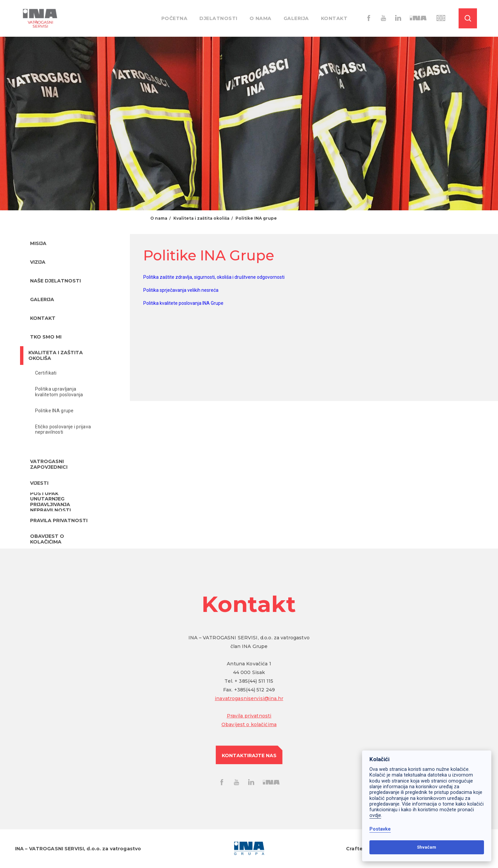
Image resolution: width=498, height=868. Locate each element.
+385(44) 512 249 (255, 690)
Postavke (380, 829)
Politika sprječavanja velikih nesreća (181, 290)
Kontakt (334, 18)
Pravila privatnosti (249, 716)
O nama (261, 18)
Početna (175, 18)
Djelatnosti (218, 18)
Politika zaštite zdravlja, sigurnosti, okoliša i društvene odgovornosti (214, 277)
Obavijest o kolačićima (249, 724)
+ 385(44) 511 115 (254, 681)
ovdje (375, 815)
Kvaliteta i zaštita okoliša (201, 218)
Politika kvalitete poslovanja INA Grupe (183, 303)
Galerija (296, 18)
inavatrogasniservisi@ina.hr (249, 698)
